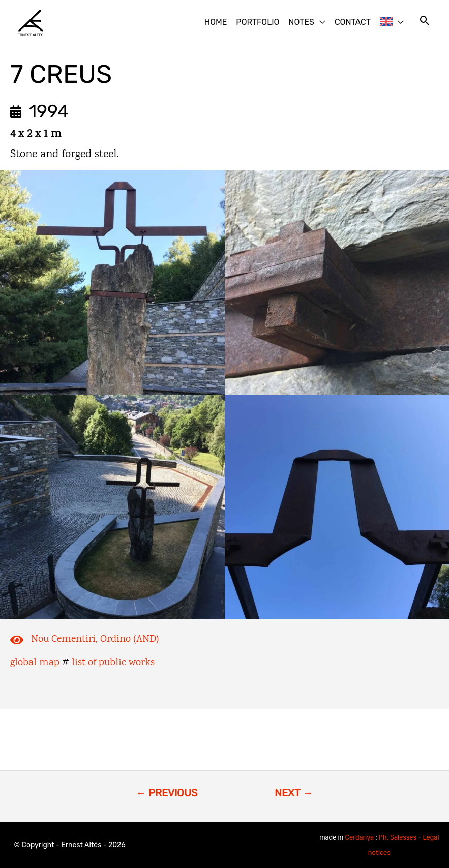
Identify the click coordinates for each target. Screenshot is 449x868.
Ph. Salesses (398, 837)
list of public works (113, 663)
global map (35, 663)
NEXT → (294, 793)
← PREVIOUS (167, 793)
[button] (322, 22)
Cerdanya (359, 837)
